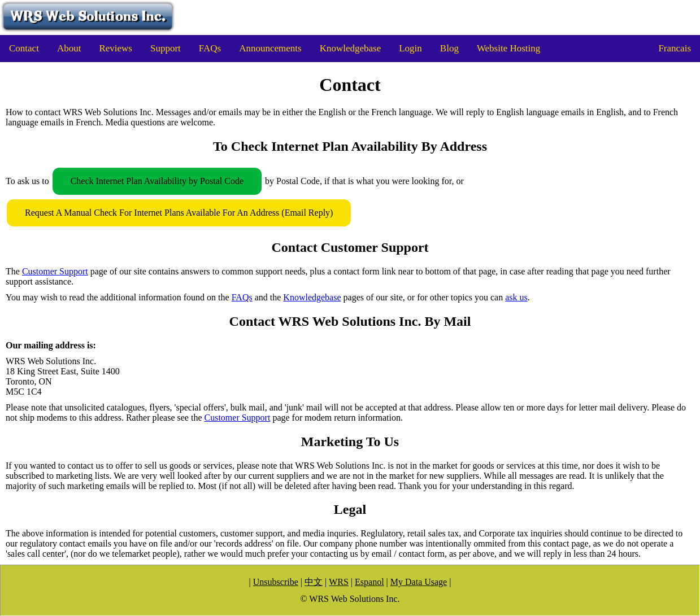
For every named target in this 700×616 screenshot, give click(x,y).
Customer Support (55, 271)
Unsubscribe (276, 582)
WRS (339, 582)
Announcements (270, 48)
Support (166, 48)
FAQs (210, 48)
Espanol (369, 582)
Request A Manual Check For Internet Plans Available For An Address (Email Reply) (179, 213)
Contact (24, 48)
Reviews (116, 48)
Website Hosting (508, 48)
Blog (449, 48)
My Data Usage (419, 582)
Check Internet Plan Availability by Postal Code (157, 181)
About (69, 48)
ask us (516, 297)
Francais (675, 48)
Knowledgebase (351, 48)
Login (410, 48)
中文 (314, 582)
